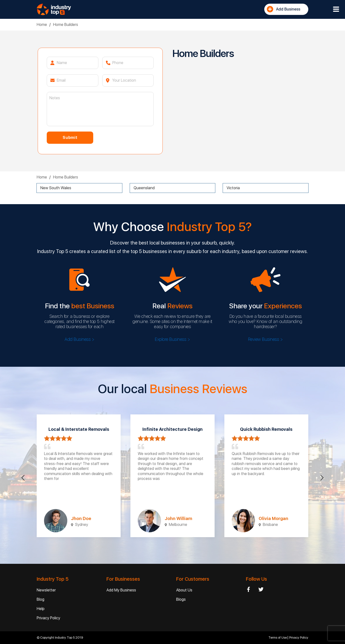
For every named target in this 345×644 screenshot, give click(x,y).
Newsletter (46, 590)
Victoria (233, 188)
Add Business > (80, 339)
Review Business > (266, 339)
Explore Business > (172, 339)
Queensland (144, 188)
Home (42, 25)
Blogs (181, 599)
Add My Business (121, 590)
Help (41, 609)
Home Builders (66, 25)
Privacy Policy (48, 618)
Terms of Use (278, 638)
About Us (184, 590)
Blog (40, 599)
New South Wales (56, 188)
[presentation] (23, 478)
